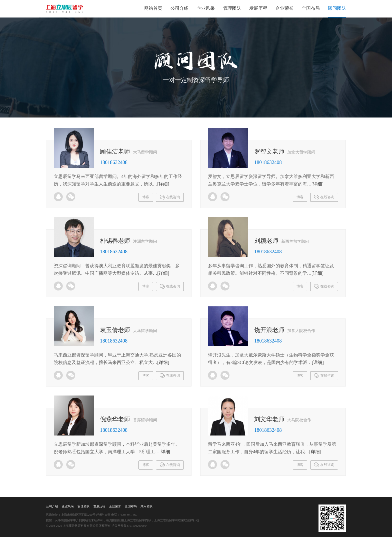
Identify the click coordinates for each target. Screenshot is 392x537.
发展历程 (258, 8)
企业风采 (206, 8)
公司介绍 (179, 8)
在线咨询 (170, 197)
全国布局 (311, 8)
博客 (146, 197)
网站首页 (153, 8)
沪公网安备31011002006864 (129, 526)
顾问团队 (337, 8)
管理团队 (232, 8)
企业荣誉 (284, 8)
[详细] (163, 184)
